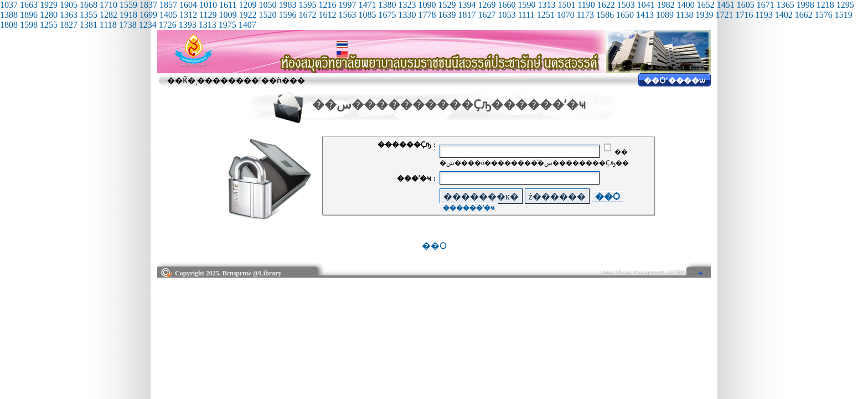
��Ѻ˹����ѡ (675, 81)
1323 (407, 5)
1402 (784, 15)
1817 (467, 15)
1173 (585, 15)
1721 (724, 15)
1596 (287, 15)
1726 (168, 25)
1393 (188, 25)
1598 (29, 25)
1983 (287, 5)
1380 (387, 5)
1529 (447, 5)
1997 (347, 5)
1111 (526, 15)
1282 (108, 15)
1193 (764, 15)
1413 (645, 15)
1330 (407, 15)
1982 (666, 5)
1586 (605, 15)
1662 (804, 15)
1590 (526, 5)
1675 (387, 15)
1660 (507, 5)
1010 (208, 5)
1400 (686, 5)
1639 (447, 15)
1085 (367, 15)
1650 (625, 15)
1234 (148, 25)
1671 (766, 5)
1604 (188, 5)
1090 (427, 5)
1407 (247, 25)
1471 (367, 5)
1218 (825, 5)
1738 (128, 25)
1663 (29, 5)
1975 (228, 25)
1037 (9, 5)
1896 (29, 15)
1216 (327, 5)
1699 (148, 15)
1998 (805, 5)
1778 (427, 15)
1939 (704, 15)
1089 (665, 15)
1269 (487, 5)
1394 (467, 5)
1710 (108, 5)
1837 (148, 5)
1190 (586, 5)
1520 (267, 15)
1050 (267, 5)
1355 (89, 15)
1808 (9, 25)
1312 (188, 15)
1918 (128, 15)
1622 (606, 5)
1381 (89, 25)
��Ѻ (608, 196)
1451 (726, 5)
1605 (746, 5)
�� (616, 152)
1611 (228, 5)
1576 (824, 15)
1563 (347, 15)
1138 (684, 15)
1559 (128, 5)
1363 (69, 15)
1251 (546, 15)
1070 (566, 15)
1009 (228, 15)
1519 (844, 15)
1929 (49, 5)
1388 (9, 15)
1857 (168, 5)
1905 (69, 5)
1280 (49, 15)
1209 (247, 5)
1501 (566, 5)
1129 (208, 15)
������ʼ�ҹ (469, 208)
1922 (247, 15)
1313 (546, 5)
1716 (744, 15)
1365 (786, 5)
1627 (487, 15)
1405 (168, 15)
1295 (845, 5)
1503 (626, 5)
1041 (646, 5)
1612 (327, 15)
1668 (89, 5)
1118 (108, 25)
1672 (307, 15)
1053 (507, 15)
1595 (307, 5)
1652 (706, 5)
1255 (49, 25)
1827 (69, 25)
